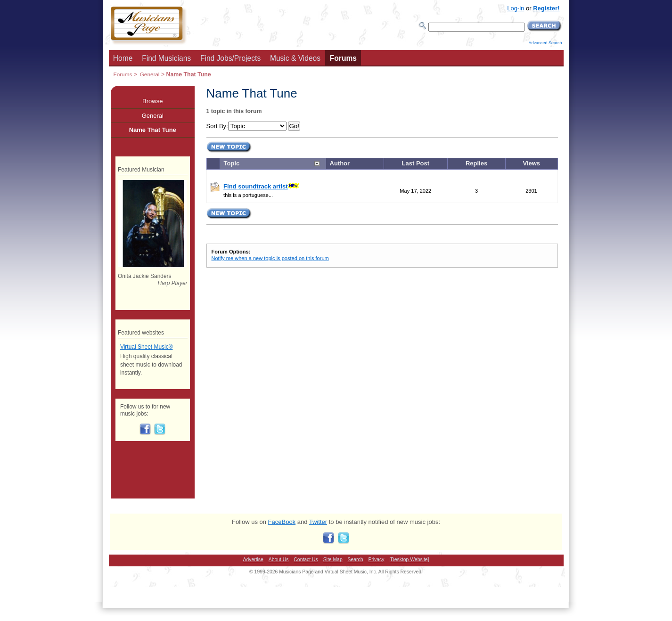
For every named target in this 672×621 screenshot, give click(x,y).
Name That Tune (153, 130)
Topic (232, 163)
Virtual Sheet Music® (147, 347)
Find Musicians (166, 58)
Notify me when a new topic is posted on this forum (270, 258)
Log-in (516, 8)
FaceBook (282, 522)
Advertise (253, 560)
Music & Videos (295, 58)
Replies (476, 163)
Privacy (376, 560)
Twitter (318, 522)
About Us (279, 560)
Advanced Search (545, 43)
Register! (546, 8)
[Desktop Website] (409, 560)
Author (340, 163)
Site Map (333, 560)
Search (356, 560)
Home (123, 58)
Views (531, 163)
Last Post (416, 163)
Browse (152, 101)
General (150, 74)
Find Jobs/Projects (230, 58)
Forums (343, 58)
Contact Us (306, 560)
